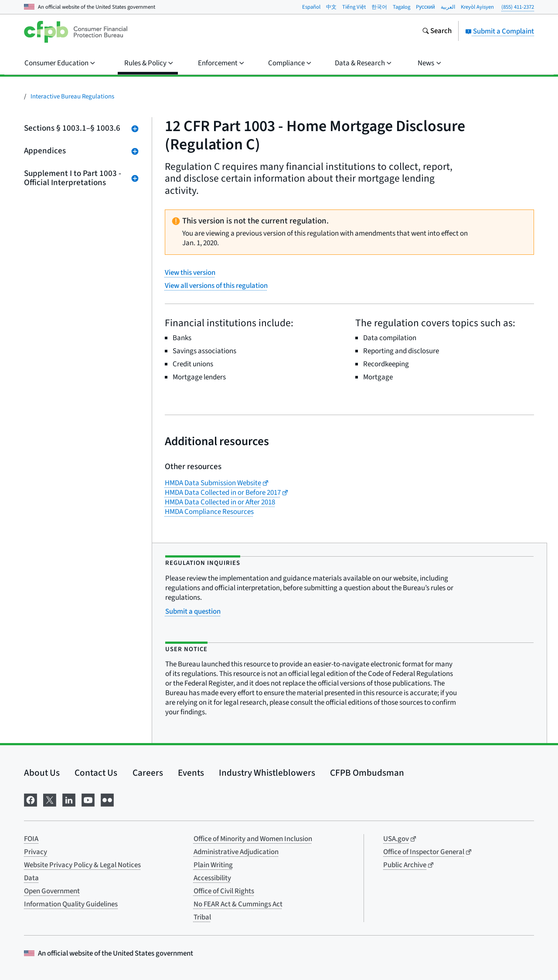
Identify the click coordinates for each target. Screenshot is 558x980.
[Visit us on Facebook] (31, 799)
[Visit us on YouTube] (88, 799)
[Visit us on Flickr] (107, 799)
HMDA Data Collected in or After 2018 (220, 502)
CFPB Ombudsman (367, 773)
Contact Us (96, 773)
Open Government (52, 891)
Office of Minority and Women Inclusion (253, 839)
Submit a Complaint (500, 31)
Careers (148, 773)
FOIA (31, 839)
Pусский (425, 7)
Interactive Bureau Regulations (72, 96)
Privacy (36, 852)
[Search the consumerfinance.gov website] (437, 32)
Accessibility (212, 878)
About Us (42, 773)
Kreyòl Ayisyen (477, 7)
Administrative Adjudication (236, 852)
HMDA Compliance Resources (209, 512)
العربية (448, 7)
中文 (331, 7)
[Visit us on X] (50, 799)
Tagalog (401, 7)
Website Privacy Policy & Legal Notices (82, 865)
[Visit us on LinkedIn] (69, 799)
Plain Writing (213, 865)
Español (311, 7)
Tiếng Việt (354, 7)
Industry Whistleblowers (267, 773)
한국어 (379, 7)
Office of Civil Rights (224, 891)
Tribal (202, 917)
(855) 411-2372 (518, 7)
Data (31, 878)
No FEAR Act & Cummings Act (238, 904)
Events (191, 773)
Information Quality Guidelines (71, 904)
